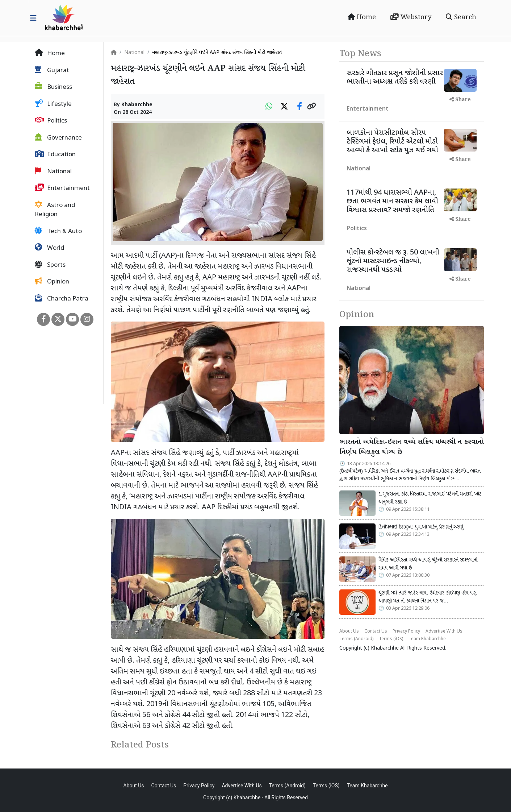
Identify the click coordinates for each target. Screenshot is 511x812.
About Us (349, 631)
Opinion (52, 282)
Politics (51, 121)
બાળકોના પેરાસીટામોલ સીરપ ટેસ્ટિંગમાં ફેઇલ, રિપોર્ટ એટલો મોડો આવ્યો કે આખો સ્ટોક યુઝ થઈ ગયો (392, 142)
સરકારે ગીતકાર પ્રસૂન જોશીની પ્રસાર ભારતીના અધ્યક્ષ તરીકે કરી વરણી (395, 78)
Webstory (411, 17)
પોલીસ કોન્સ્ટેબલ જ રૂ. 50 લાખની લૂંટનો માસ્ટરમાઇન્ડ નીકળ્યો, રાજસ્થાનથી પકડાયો (393, 261)
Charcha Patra (62, 299)
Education (55, 154)
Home (362, 17)
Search (461, 17)
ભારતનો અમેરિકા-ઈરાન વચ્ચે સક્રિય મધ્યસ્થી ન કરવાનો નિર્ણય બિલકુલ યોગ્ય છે (412, 448)
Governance (58, 138)
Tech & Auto (58, 231)
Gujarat (52, 70)
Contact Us (376, 631)
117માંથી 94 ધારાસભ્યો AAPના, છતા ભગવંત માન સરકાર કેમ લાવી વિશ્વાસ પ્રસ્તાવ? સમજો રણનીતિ (392, 202)
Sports (50, 265)
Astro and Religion (55, 210)
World (49, 248)
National (53, 171)
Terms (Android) (356, 639)
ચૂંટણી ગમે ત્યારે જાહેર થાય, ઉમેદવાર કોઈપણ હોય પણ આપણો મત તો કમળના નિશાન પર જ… (428, 597)
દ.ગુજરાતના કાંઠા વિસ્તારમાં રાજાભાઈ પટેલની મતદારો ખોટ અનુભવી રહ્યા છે (430, 498)
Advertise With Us (444, 631)
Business (53, 87)
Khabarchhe (137, 105)
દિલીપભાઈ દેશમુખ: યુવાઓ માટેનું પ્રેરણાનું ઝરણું (421, 527)
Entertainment (62, 188)
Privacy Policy (406, 631)
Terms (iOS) (391, 639)
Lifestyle (53, 104)
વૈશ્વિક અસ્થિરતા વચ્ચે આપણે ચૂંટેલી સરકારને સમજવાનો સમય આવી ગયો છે (428, 564)
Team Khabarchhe (427, 639)
